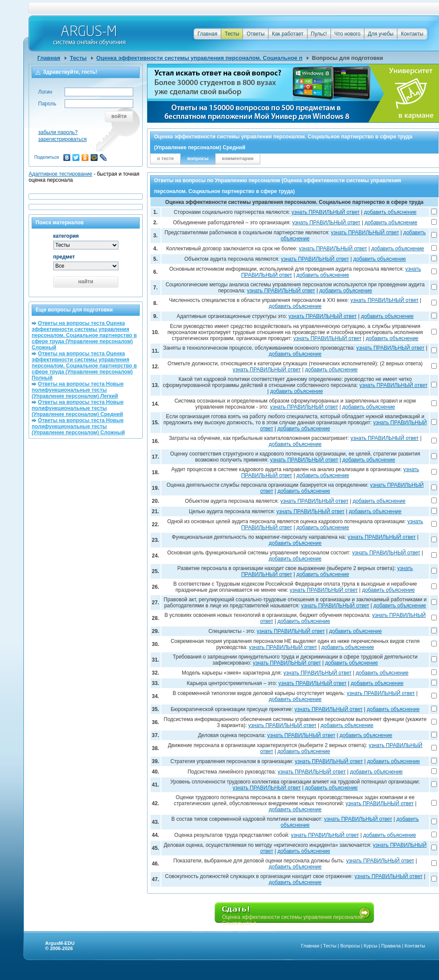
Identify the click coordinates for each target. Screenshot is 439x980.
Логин (45, 92)
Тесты (232, 34)
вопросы (198, 158)
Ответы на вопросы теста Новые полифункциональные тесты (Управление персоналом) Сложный (78, 426)
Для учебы (381, 34)
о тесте (165, 158)
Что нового (347, 34)
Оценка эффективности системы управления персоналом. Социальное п (199, 58)
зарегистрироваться (62, 139)
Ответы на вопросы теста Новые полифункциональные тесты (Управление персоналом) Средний (78, 408)
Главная (207, 34)
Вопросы (350, 946)
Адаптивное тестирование (61, 174)
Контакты (412, 34)
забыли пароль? (58, 132)
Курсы (371, 946)
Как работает (288, 34)
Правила (391, 946)
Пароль (47, 104)
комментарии (238, 158)
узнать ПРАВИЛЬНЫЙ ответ (326, 212)
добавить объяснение (390, 212)
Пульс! (319, 34)
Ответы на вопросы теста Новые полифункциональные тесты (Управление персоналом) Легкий (78, 390)
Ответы (255, 34)
